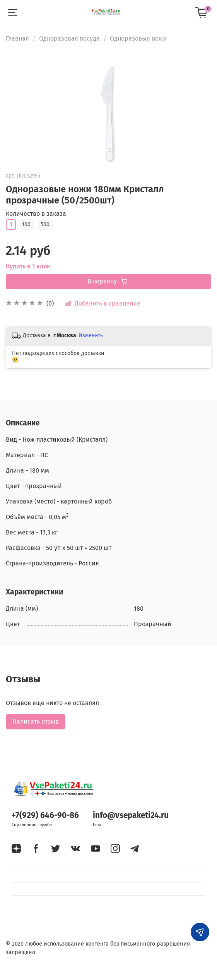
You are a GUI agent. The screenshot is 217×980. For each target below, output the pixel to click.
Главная (17, 38)
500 (45, 225)
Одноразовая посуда (69, 38)
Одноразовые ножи (138, 38)
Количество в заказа (36, 214)
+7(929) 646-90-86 (45, 815)
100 (26, 225)
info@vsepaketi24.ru (131, 815)
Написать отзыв (36, 721)
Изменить (91, 335)
